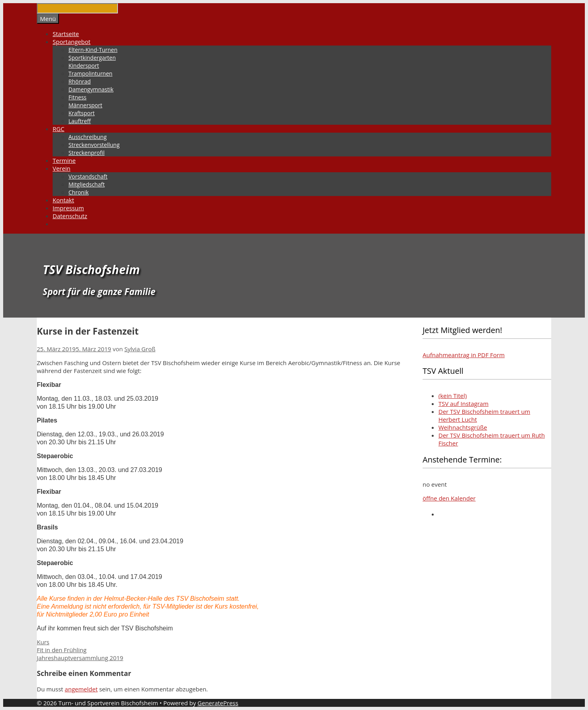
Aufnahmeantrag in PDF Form (464, 355)
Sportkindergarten (92, 58)
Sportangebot (72, 42)
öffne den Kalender (449, 498)
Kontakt (63, 200)
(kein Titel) (453, 396)
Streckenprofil (86, 153)
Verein (62, 168)
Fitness (78, 97)
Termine (64, 160)
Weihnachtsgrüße (463, 427)
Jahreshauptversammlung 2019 (80, 658)
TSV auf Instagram (464, 404)
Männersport (85, 105)
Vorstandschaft (88, 176)
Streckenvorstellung (94, 145)
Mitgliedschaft (87, 184)
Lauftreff (80, 121)
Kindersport (84, 66)
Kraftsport (82, 113)
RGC (59, 129)
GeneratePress (218, 703)
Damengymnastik (91, 89)
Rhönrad (80, 81)
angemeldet (81, 689)
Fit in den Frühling (62, 650)
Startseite (66, 34)
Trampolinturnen (90, 73)
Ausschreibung (88, 137)
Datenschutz (70, 216)
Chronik (79, 192)
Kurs (43, 642)
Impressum (68, 208)
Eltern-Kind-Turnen (93, 50)
